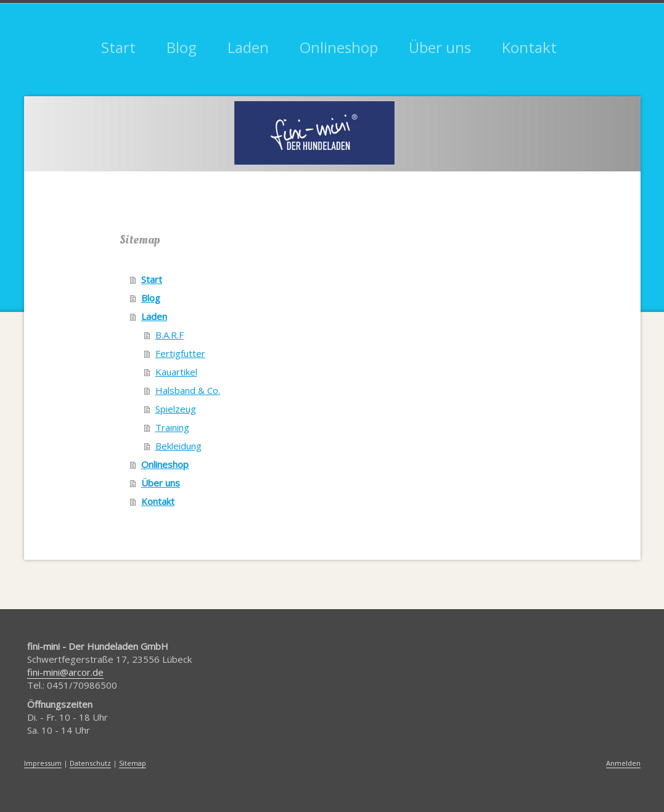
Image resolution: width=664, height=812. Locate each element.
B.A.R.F (170, 335)
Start (152, 279)
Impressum (43, 763)
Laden (154, 316)
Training (172, 427)
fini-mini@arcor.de (65, 672)
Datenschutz (90, 763)
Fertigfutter (180, 353)
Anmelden (623, 763)
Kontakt (158, 501)
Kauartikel (176, 372)
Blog (151, 298)
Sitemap (133, 763)
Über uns (161, 483)
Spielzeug (176, 409)
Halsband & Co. (188, 390)
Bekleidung (178, 446)
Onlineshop (165, 464)
